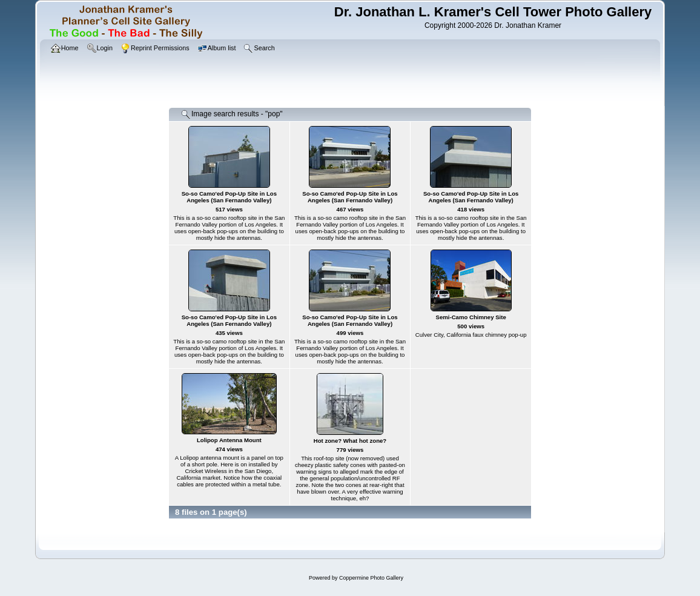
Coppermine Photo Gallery (371, 578)
